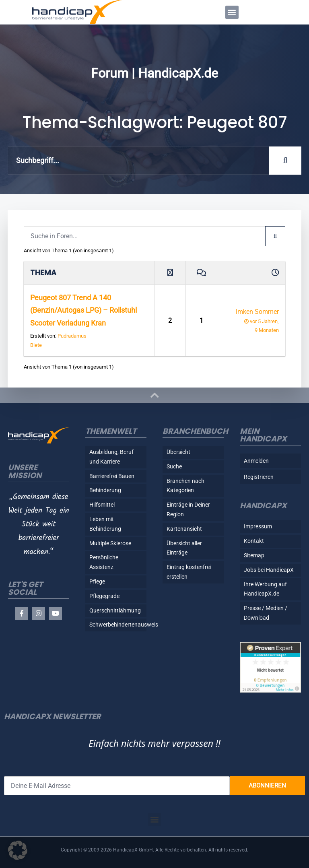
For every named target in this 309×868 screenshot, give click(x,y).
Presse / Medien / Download (266, 613)
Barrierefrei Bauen (112, 476)
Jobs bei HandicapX (269, 570)
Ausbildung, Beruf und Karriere (111, 457)
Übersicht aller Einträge (184, 548)
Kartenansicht (184, 529)
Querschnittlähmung (115, 610)
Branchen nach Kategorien (185, 486)
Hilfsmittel (102, 505)
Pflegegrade (104, 596)
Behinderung (105, 490)
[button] (232, 12)
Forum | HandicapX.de (154, 73)
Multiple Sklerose (110, 543)
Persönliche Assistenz (104, 562)
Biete (36, 345)
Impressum (258, 526)
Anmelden (256, 461)
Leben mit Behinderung (105, 524)
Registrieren (259, 477)
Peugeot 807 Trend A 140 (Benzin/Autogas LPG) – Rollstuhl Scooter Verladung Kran (83, 310)
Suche (174, 466)
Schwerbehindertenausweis (118, 625)
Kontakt (254, 541)
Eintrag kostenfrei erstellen (189, 572)
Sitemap (254, 555)
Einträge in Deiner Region (188, 509)
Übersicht (178, 452)
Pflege (97, 581)
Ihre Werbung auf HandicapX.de (265, 589)
